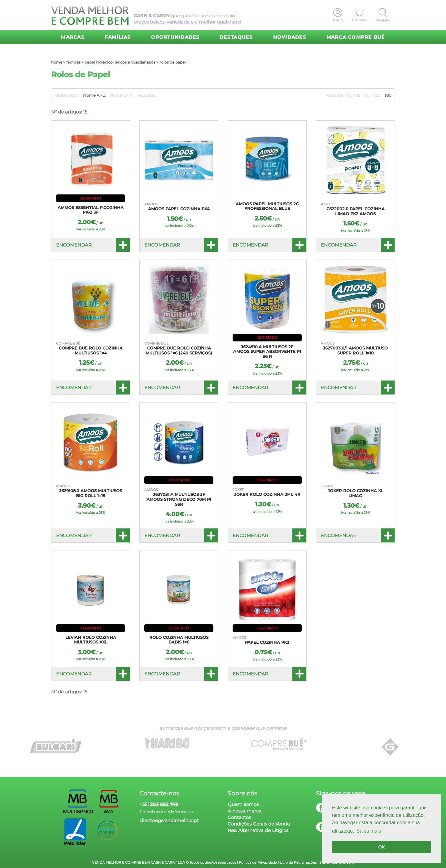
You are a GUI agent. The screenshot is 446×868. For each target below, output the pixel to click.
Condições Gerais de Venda (259, 824)
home (57, 62)
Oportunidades (175, 37)
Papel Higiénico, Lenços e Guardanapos (120, 62)
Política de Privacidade (258, 862)
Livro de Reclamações (298, 862)
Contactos (239, 817)
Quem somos (243, 804)
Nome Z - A (121, 95)
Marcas (73, 37)
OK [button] (382, 847)
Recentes (146, 95)
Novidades (290, 37)
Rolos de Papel (173, 62)
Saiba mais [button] (369, 831)
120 (377, 95)
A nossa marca (245, 811)
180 (388, 95)
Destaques (236, 37)
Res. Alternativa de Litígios (258, 830)
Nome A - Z (94, 95)
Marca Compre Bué (356, 37)
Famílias (118, 37)
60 (367, 95)
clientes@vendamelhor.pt (169, 820)
